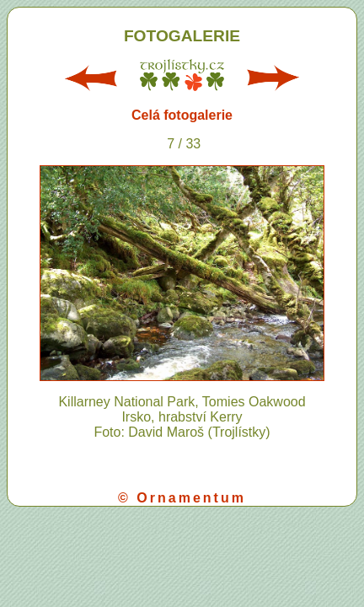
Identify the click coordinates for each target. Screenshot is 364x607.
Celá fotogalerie (182, 115)
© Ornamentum (182, 498)
